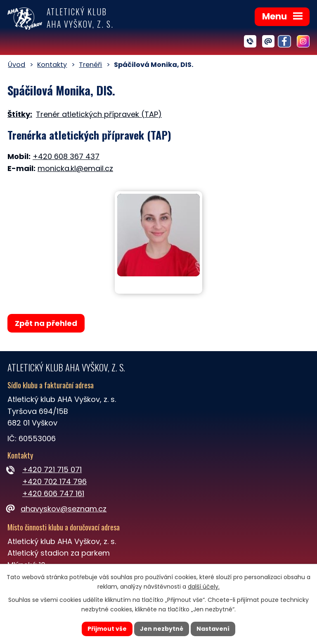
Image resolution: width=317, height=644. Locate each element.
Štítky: (20, 114)
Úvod (17, 65)
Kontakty (52, 65)
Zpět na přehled (46, 323)
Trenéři (90, 65)
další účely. (204, 587)
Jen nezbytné (162, 629)
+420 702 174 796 (54, 481)
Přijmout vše (107, 629)
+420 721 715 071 (52, 469)
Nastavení (213, 629)
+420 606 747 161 (53, 493)
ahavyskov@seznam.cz (57, 509)
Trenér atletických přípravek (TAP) (99, 114)
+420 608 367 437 (66, 156)
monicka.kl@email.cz (75, 168)
